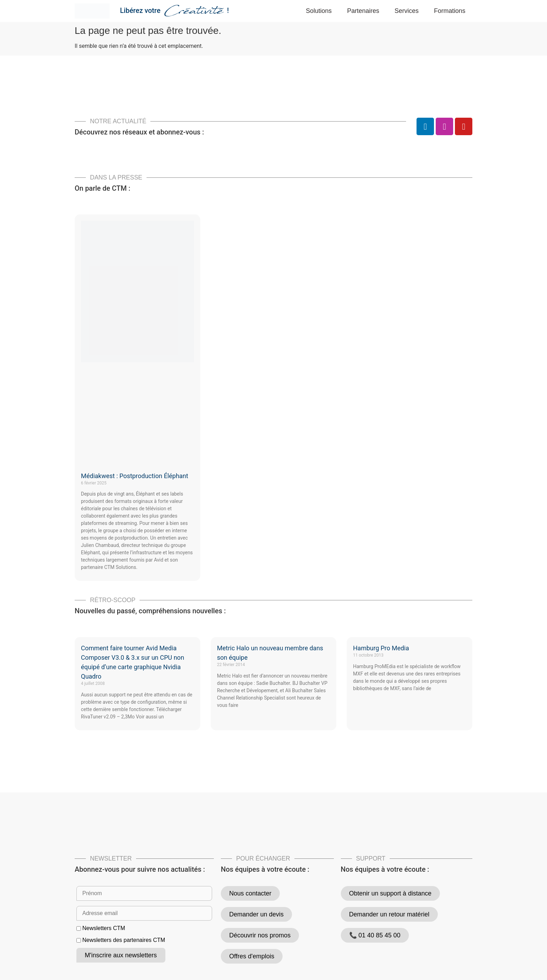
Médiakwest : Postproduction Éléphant (134, 476)
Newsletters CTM (104, 928)
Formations (450, 11)
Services (407, 11)
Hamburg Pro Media (381, 648)
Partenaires (363, 11)
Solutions (319, 11)
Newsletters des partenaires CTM (124, 940)
